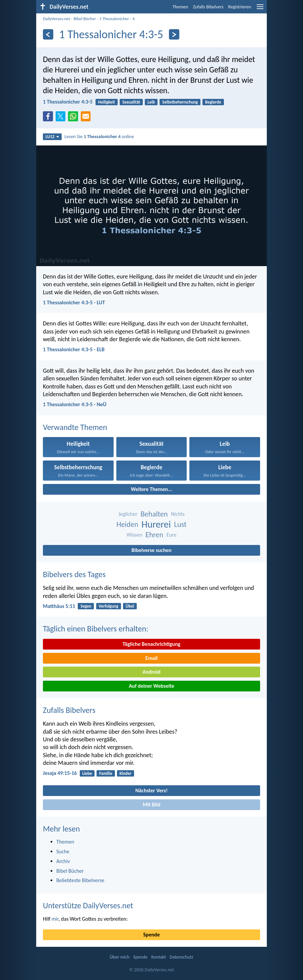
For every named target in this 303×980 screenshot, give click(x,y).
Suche (63, 851)
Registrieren (240, 7)
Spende (151, 935)
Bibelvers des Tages (74, 574)
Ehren (154, 535)
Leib (151, 102)
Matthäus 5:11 (59, 606)
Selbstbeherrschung (180, 102)
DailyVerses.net (56, 19)
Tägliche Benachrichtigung (151, 644)
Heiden (128, 524)
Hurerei (156, 524)
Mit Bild (152, 805)
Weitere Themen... (151, 489)
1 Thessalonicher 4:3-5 (68, 102)
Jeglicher (128, 514)
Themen (180, 7)
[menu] (260, 9)
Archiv (63, 861)
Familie (106, 773)
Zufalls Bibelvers (208, 7)
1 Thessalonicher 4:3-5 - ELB (74, 349)
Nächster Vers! (151, 790)
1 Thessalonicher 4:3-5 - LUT (74, 302)
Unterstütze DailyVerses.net (88, 905)
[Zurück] (48, 34)
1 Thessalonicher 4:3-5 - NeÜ (75, 404)
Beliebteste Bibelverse (80, 880)
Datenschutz (181, 957)
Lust (180, 524)
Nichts (178, 514)
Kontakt (159, 957)
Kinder (126, 773)
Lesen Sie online (99, 136)
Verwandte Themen (75, 427)
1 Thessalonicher (114, 19)
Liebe (87, 773)
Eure (172, 535)
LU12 (52, 137)
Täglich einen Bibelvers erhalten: (96, 629)
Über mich (119, 957)
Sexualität (131, 102)
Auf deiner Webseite (151, 686)
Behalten (154, 514)
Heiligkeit (107, 102)
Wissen (135, 535)
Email (152, 658)
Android (151, 672)
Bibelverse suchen (151, 550)
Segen (86, 606)
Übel (130, 606)
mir (55, 919)
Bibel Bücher (85, 19)
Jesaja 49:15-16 (60, 773)
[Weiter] (174, 34)
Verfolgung (108, 606)
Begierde (213, 102)
